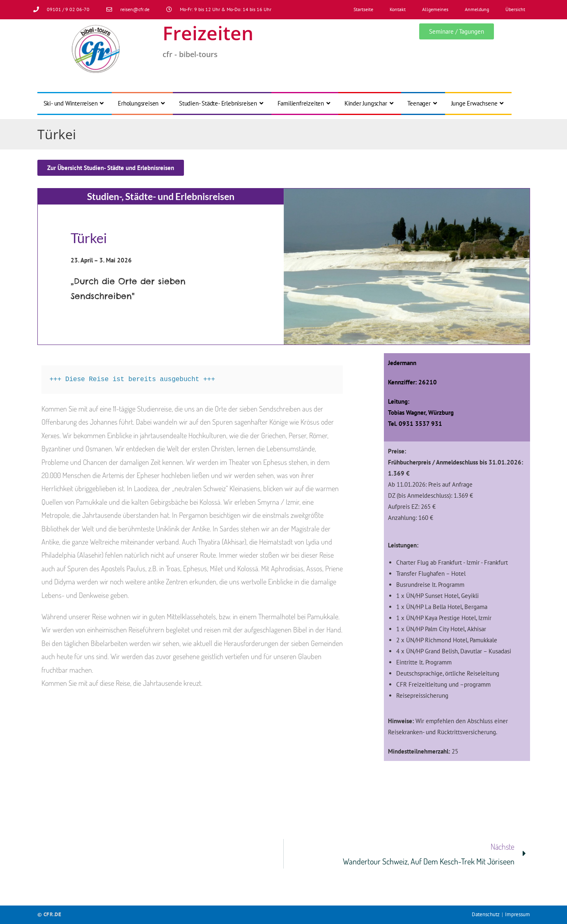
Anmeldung (477, 9)
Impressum (518, 914)
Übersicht (515, 9)
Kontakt (398, 9)
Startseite (363, 9)
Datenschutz (486, 914)
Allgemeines (435, 9)
